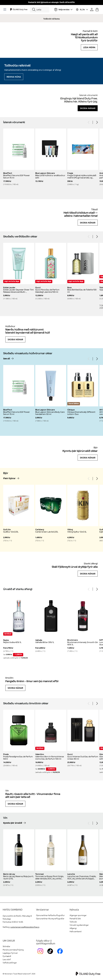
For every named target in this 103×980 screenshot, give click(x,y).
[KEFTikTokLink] (51, 954)
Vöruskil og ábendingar (79, 925)
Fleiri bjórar (9, 479)
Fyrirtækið (7, 956)
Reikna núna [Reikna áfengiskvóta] (14, 77)
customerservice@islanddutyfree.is (25, 927)
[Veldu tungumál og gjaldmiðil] (82, 10)
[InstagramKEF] (41, 954)
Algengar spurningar (78, 915)
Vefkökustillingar (10, 963)
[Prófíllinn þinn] (92, 10)
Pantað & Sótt (75, 919)
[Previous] (89, 122)
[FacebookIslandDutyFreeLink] (61, 954)
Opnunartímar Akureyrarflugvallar (50, 919)
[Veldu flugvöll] (63, 10)
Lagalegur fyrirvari (10, 953)
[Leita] (40, 10)
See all (7, 359)
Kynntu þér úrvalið (13, 823)
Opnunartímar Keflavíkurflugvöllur (50, 915)
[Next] (97, 122)
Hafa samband (76, 932)
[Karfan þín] (97, 10)
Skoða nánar (88, 108)
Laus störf (7, 959)
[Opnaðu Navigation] (5, 10)
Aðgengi (73, 928)
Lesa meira (89, 47)
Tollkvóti (73, 922)
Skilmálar (6, 946)
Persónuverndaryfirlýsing (13, 950)
